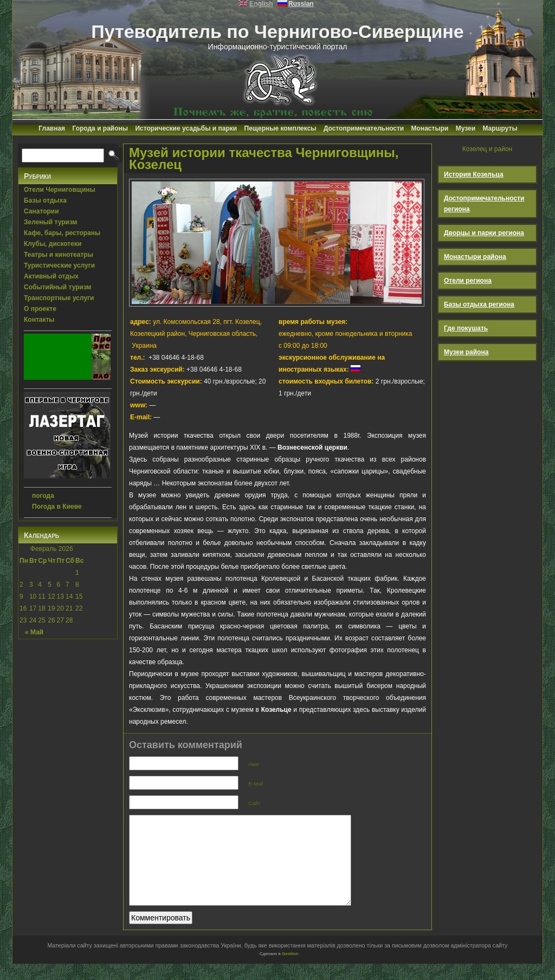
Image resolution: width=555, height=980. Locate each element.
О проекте (40, 309)
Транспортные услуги (59, 298)
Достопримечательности (364, 128)
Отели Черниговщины (60, 190)
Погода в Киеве (57, 507)
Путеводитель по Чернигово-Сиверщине (277, 31)
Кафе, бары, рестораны (62, 233)
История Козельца (474, 174)
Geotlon (290, 970)
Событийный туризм (57, 287)
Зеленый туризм (50, 222)
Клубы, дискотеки (53, 244)
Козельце (276, 710)
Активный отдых (51, 276)
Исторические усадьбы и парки (186, 128)
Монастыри (430, 128)
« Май (34, 632)
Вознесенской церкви (312, 447)
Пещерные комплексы (280, 128)
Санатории (41, 211)
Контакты (39, 320)
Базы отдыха (45, 200)
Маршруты (500, 128)
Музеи (466, 128)
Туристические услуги (59, 265)
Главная (52, 128)
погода (43, 496)
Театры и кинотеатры (59, 255)
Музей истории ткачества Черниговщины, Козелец (264, 158)
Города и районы (100, 128)
